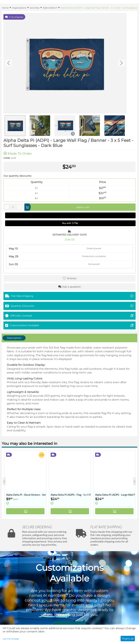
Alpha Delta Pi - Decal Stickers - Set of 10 (26, 495)
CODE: (7, 158)
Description (14, 338)
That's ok (128, 639)
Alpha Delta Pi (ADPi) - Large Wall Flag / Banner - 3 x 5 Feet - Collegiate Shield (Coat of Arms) (115, 495)
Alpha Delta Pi (50, 8)
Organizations (19, 8)
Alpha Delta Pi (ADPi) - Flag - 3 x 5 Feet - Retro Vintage (71, 495)
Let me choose (11, 639)
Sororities (35, 8)
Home (5, 8)
